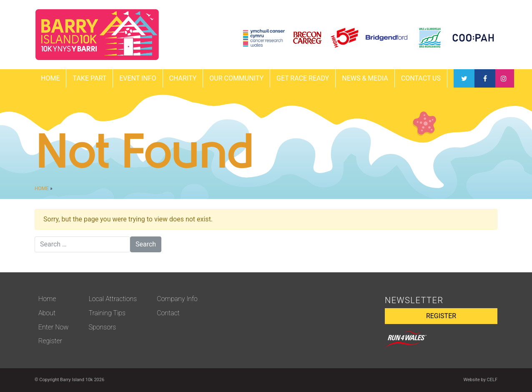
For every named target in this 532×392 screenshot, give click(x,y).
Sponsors (102, 327)
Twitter (485, 78)
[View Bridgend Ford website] (386, 38)
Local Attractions (113, 299)
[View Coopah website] (473, 38)
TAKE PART (89, 78)
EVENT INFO (138, 78)
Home (50, 78)
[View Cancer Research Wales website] (264, 38)
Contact (168, 313)
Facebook (464, 78)
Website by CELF (480, 380)
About (47, 313)
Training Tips (107, 313)
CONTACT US (421, 78)
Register (50, 341)
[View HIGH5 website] (345, 38)
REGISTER (441, 316)
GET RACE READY (303, 78)
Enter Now (53, 327)
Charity (183, 78)
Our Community (236, 78)
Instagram (504, 78)
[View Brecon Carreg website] (307, 38)
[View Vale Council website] (430, 38)
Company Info (177, 299)
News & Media (365, 78)
